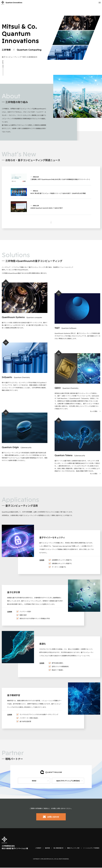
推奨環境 (47, 848)
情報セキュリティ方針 (73, 848)
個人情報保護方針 (59, 848)
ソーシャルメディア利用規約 (91, 848)
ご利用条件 (38, 848)
